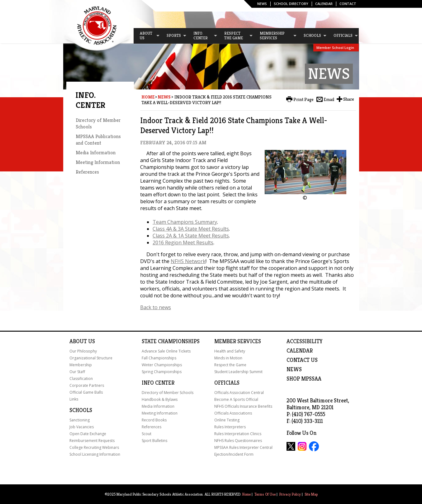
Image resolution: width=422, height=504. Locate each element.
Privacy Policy (290, 494)
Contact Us (302, 360)
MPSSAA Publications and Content (98, 140)
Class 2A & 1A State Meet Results (191, 236)
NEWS (294, 369)
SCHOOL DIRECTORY (291, 4)
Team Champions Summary (185, 222)
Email (329, 99)
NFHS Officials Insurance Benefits (243, 406)
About (78, 341)
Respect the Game (230, 365)
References (87, 172)
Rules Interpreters (230, 427)
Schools (81, 410)
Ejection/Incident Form (234, 454)
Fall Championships (159, 358)
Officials (227, 383)
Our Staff (77, 372)
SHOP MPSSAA (304, 379)
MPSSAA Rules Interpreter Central (243, 447)
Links (74, 399)
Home (148, 97)
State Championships (171, 341)
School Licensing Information (95, 454)
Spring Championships (162, 372)
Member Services (238, 341)
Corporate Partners (87, 385)
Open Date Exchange (88, 434)
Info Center (158, 383)
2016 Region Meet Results (183, 242)
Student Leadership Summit (238, 372)
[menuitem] (147, 36)
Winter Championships (162, 365)
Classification (81, 379)
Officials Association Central (239, 393)
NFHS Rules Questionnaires (238, 441)
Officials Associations (233, 413)
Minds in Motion (228, 358)
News (262, 4)
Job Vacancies (82, 427)
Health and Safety (230, 351)
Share (349, 99)
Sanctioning (80, 420)
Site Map (311, 494)
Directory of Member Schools (168, 393)
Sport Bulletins (154, 441)
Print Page (303, 99)
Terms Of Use (265, 494)
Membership (81, 365)
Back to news (156, 307)
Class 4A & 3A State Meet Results (191, 229)
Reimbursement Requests (92, 441)
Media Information (96, 153)
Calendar (324, 4)
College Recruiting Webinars (94, 447)
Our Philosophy (83, 351)
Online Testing (227, 420)
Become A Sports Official (236, 399)
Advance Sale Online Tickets (166, 351)
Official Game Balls (86, 392)
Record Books (154, 420)
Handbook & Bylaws (160, 399)
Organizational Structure (91, 358)
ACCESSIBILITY (305, 341)
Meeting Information (98, 162)
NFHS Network (188, 261)
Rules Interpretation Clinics (238, 434)
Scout (147, 434)
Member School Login (335, 48)
